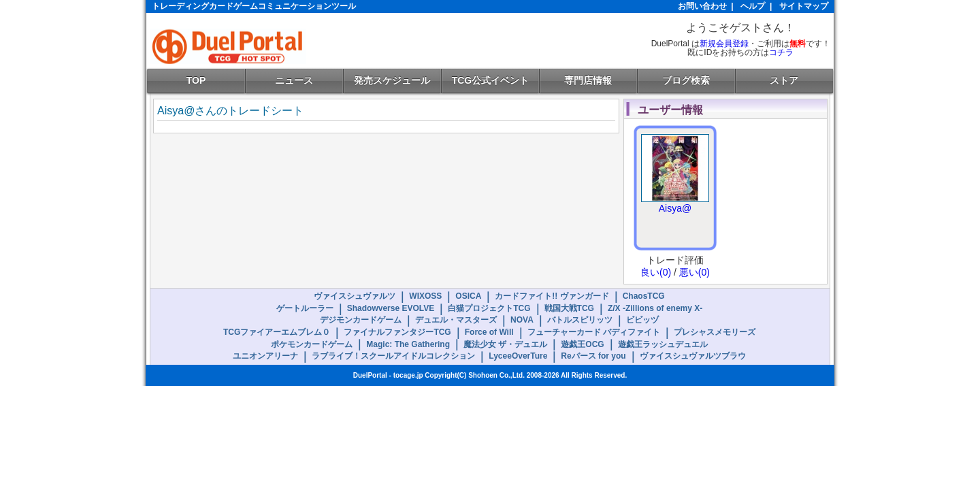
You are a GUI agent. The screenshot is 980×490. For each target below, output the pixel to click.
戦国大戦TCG (569, 308)
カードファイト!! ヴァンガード (552, 296)
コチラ (781, 52)
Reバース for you (593, 356)
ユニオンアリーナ (265, 356)
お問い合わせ (702, 6)
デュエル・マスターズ (456, 320)
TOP (196, 80)
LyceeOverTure (518, 356)
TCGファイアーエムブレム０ (277, 332)
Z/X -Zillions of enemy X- (655, 308)
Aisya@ (675, 208)
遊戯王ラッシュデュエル (663, 344)
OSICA (468, 296)
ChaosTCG (644, 296)
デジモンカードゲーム (361, 320)
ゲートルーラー (305, 308)
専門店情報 (588, 80)
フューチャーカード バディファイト (594, 332)
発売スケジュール (392, 80)
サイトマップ (804, 6)
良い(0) (656, 272)
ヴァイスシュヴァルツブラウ (693, 356)
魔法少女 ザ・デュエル (505, 344)
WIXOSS (425, 296)
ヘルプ (753, 6)
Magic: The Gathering (408, 344)
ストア (784, 80)
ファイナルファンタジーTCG (397, 332)
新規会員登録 (724, 44)
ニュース (294, 80)
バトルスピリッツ (580, 320)
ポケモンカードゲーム (312, 344)
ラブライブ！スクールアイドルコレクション (393, 356)
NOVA (522, 320)
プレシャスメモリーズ (715, 332)
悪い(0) (695, 272)
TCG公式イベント (491, 80)
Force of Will (489, 332)
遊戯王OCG (582, 344)
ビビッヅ (642, 320)
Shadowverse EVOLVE (391, 308)
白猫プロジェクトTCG (489, 308)
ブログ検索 (686, 80)
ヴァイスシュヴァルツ (355, 296)
